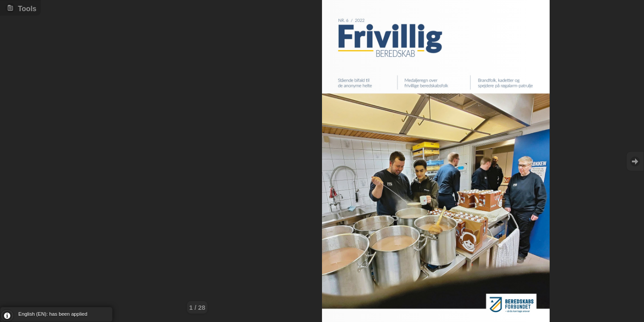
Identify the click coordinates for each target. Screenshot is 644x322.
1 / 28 (197, 308)
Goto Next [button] (635, 161)
